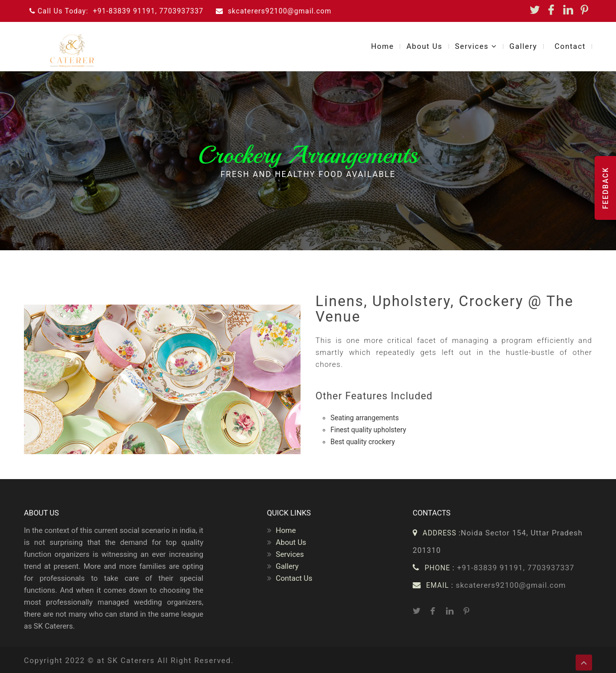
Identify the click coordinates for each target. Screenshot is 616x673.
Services (476, 46)
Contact (570, 46)
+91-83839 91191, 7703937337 (149, 11)
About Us (424, 46)
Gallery (523, 46)
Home (382, 46)
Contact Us (290, 578)
